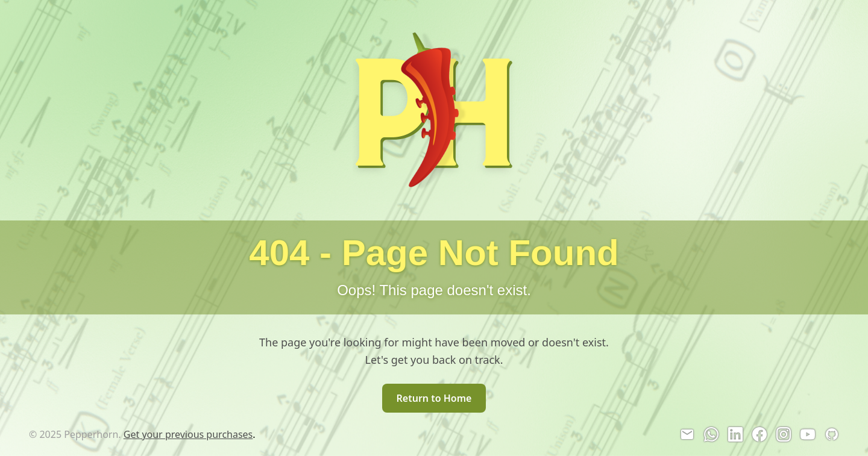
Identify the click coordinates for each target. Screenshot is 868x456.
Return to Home (434, 398)
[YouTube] (808, 434)
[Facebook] (759, 434)
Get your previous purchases (188, 434)
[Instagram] (784, 434)
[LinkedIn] (735, 434)
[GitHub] (832, 434)
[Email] (687, 434)
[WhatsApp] (711, 434)
